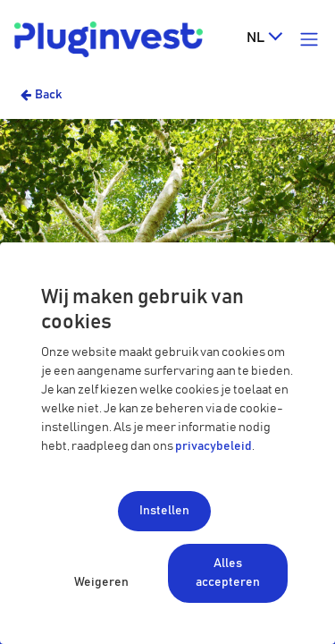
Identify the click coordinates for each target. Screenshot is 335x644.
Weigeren (101, 582)
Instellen (164, 511)
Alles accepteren (228, 573)
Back (48, 95)
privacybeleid (214, 446)
